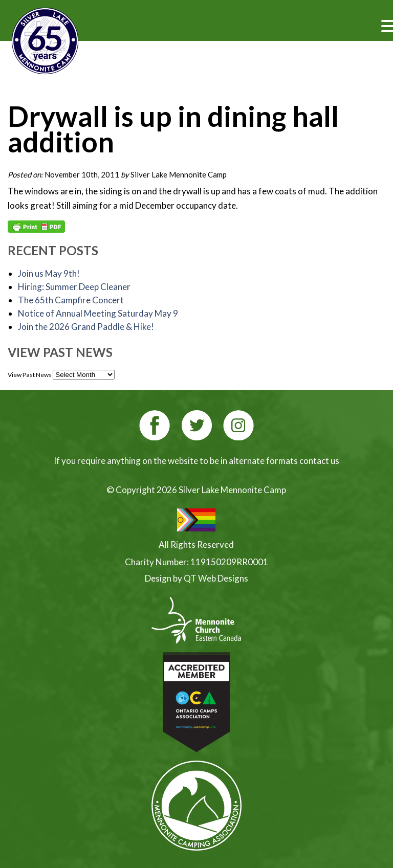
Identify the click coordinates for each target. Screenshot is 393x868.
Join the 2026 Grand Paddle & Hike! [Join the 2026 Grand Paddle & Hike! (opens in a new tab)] (86, 327)
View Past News (30, 375)
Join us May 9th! (49, 273)
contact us (319, 461)
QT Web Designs (216, 578)
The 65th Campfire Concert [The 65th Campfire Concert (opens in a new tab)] (71, 300)
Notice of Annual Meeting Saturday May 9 (98, 313)
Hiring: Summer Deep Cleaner (74, 287)
